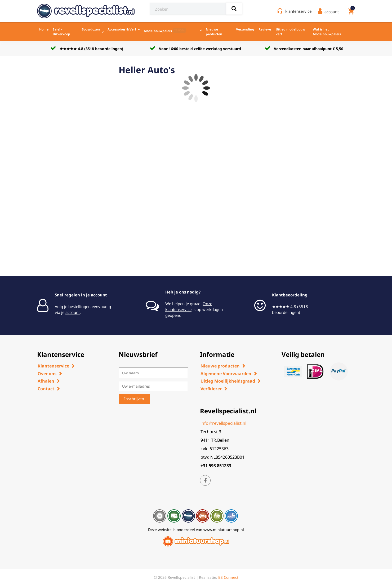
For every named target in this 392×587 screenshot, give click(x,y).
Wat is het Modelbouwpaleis (327, 32)
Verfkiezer (211, 389)
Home (44, 29)
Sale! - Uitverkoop (61, 32)
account (73, 312)
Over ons (47, 374)
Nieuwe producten (214, 32)
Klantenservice (53, 366)
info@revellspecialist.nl (223, 423)
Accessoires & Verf (122, 29)
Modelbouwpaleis (165, 30)
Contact (46, 389)
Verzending (245, 29)
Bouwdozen (91, 29)
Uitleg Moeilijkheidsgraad (228, 381)
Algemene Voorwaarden (226, 374)
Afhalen (46, 381)
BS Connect (228, 577)
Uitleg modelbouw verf (290, 32)
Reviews (265, 29)
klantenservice (298, 11)
